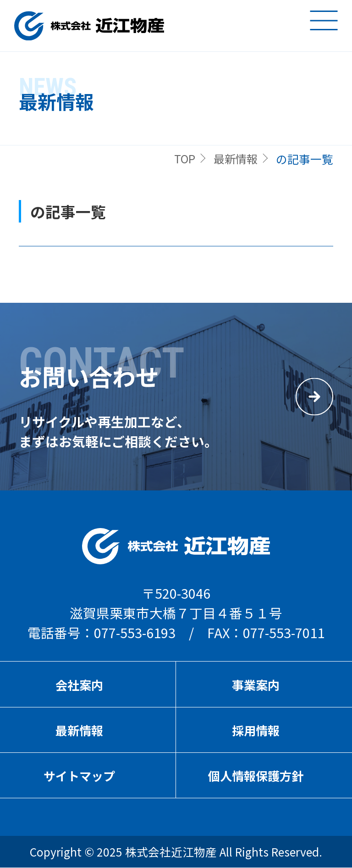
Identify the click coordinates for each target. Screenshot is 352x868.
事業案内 (256, 685)
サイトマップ (79, 776)
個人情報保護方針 (256, 776)
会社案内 (79, 685)
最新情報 (234, 159)
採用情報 (256, 731)
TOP (182, 159)
